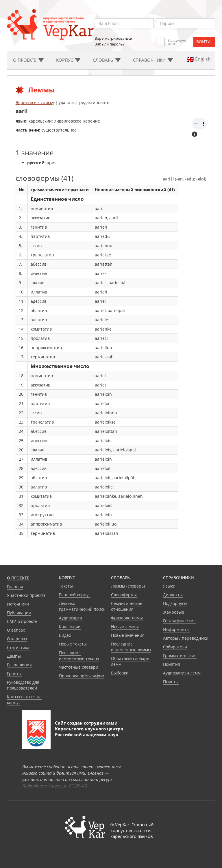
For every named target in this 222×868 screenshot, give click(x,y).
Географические (179, 621)
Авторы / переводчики (186, 638)
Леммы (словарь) (128, 586)
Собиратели (175, 647)
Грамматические (180, 655)
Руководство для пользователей (23, 685)
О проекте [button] (28, 60)
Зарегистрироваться (113, 38)
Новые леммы (125, 627)
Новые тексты (73, 644)
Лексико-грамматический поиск (82, 606)
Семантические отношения (127, 606)
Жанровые (174, 612)
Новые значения (128, 635)
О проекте (18, 578)
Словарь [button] (107, 60)
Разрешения (19, 665)
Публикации (19, 613)
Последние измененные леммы (131, 647)
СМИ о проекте (22, 621)
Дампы (14, 656)
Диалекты (173, 595)
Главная (15, 587)
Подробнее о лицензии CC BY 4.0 (55, 786)
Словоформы (124, 595)
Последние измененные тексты (79, 655)
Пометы (171, 682)
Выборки (120, 673)
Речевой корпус (75, 595)
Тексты (66, 586)
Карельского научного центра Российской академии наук (89, 732)
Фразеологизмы (127, 618)
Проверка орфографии (82, 676)
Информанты (176, 629)
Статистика (18, 647)
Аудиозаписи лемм (182, 673)
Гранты (14, 673)
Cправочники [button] (153, 60)
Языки (169, 586)
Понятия (172, 664)
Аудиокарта (71, 618)
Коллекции (70, 627)
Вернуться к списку (35, 102)
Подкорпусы (175, 603)
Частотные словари (79, 667)
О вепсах (16, 630)
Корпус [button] (68, 60)
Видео (65, 635)
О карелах (17, 639)
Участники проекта (26, 595)
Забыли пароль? (110, 44)
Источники (18, 604)
